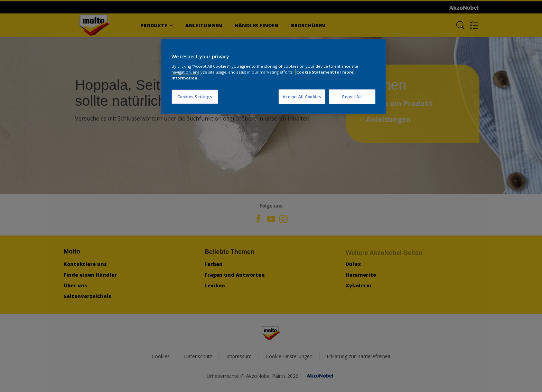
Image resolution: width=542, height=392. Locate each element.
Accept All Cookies (302, 97)
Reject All (352, 97)
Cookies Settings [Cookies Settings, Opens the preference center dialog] (195, 97)
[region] (273, 77)
